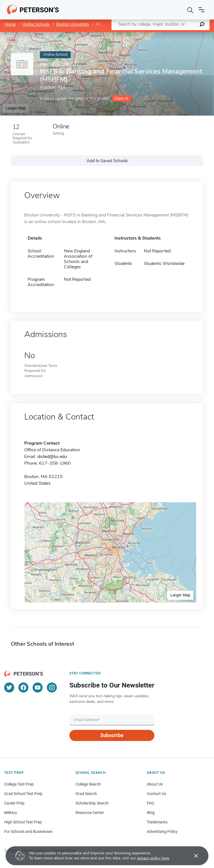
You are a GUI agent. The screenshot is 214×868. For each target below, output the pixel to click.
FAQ (150, 803)
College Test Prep (19, 784)
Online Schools (36, 24)
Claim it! (121, 98)
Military (11, 813)
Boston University (73, 24)
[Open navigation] (201, 10)
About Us (155, 784)
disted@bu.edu (52, 457)
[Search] (190, 10)
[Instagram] (52, 687)
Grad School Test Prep (23, 794)
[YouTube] (38, 687)
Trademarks (157, 822)
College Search (88, 784)
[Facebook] (23, 687)
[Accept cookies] (192, 856)
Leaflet (147, 35)
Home (10, 24)
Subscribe (112, 735)
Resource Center (90, 813)
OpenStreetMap (176, 35)
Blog (151, 813)
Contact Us (156, 794)
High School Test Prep (23, 822)
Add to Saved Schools (107, 161)
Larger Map (16, 108)
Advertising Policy (162, 832)
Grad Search (86, 794)
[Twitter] (9, 687)
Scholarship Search (92, 803)
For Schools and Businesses (28, 832)
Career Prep (14, 803)
